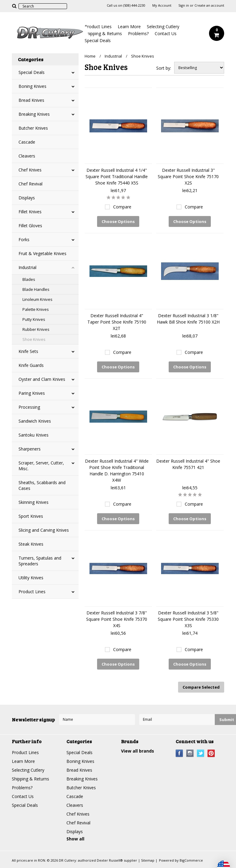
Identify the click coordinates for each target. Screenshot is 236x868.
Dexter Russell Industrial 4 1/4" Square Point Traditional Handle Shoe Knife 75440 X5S (117, 176)
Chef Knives (30, 170)
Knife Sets (28, 351)
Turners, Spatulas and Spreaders (40, 561)
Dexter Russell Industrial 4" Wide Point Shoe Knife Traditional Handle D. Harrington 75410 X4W (117, 471)
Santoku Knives (34, 435)
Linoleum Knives (37, 299)
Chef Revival (30, 184)
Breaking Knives (34, 114)
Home (90, 56)
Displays (27, 198)
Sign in (184, 5)
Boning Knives (32, 86)
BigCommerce (191, 860)
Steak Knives (31, 544)
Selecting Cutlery (163, 27)
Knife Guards (31, 365)
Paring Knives (32, 393)
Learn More (129, 27)
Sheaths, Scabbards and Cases (42, 485)
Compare (122, 207)
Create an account (209, 5)
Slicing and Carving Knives (44, 530)
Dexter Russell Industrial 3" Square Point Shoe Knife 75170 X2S (188, 176)
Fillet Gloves (30, 226)
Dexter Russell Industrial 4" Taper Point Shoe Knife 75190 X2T (117, 322)
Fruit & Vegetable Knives (42, 253)
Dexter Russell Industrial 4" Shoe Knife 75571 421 (188, 464)
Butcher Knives (33, 128)
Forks (24, 239)
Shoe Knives (34, 339)
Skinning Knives (34, 502)
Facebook (179, 753)
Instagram (190, 753)
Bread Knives (31, 100)
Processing (29, 407)
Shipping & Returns (103, 33)
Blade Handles (36, 289)
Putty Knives (34, 319)
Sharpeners (30, 449)
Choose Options (118, 221)
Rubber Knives (36, 329)
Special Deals (98, 40)
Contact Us (166, 33)
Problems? (138, 33)
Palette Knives (36, 309)
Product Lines (98, 27)
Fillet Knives (30, 212)
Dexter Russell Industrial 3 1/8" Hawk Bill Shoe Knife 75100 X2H (188, 319)
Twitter (201, 753)
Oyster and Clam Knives (42, 379)
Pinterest (211, 753)
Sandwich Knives (35, 421)
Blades (29, 279)
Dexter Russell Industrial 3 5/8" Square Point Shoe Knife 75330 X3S (188, 619)
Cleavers (27, 156)
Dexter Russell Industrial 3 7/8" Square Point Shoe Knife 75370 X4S (117, 619)
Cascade (27, 142)
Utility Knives (31, 578)
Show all (75, 839)
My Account (162, 5)
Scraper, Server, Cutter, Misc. (41, 466)
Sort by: (164, 68)
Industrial (27, 267)
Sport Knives (31, 516)
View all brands (138, 751)
